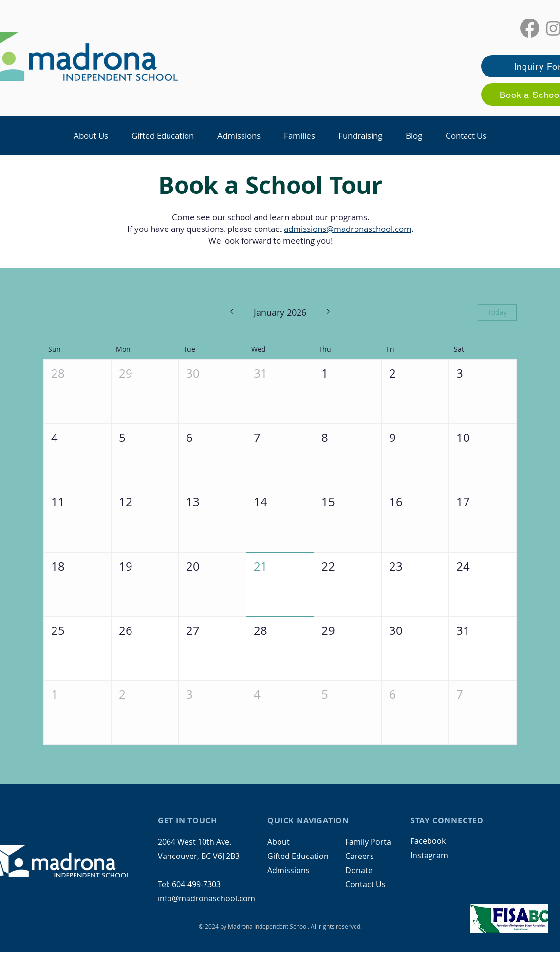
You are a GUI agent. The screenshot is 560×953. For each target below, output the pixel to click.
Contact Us (365, 884)
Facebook (428, 841)
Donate (359, 870)
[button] (91, 136)
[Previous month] (232, 312)
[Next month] (328, 312)
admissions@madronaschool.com (348, 229)
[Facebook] (530, 28)
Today (497, 313)
